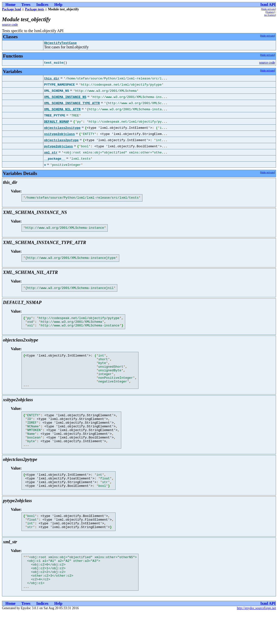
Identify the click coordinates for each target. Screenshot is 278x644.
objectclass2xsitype (62, 128)
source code (10, 25)
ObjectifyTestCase (61, 43)
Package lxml (11, 9)
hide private (269, 9)
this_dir (52, 79)
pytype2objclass (59, 147)
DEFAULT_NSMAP (57, 122)
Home (10, 5)
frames (270, 12)
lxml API (268, 5)
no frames (270, 15)
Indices (42, 5)
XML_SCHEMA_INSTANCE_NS (65, 97)
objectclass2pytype (61, 141)
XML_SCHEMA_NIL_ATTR (62, 110)
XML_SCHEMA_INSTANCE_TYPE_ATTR (72, 104)
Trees (26, 5)
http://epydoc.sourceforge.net (256, 640)
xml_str (51, 153)
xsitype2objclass (60, 134)
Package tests (34, 9)
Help (58, 5)
